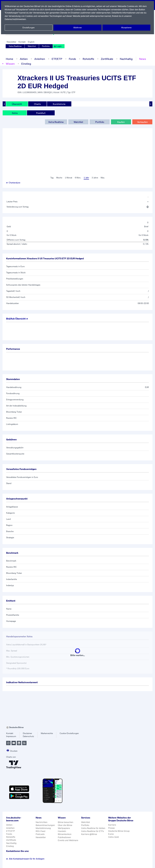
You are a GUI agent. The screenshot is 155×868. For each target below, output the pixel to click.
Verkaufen (142, 122)
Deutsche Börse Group (120, 834)
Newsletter (11, 42)
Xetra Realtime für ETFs (93, 831)
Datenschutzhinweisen (15, 19)
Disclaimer (27, 733)
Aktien (23, 59)
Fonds (72, 59)
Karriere (112, 828)
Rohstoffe (88, 59)
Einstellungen (29, 28)
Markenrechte (47, 733)
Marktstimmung (43, 828)
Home (9, 59)
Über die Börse (65, 825)
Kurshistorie (59, 104)
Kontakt (22, 42)
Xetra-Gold (114, 840)
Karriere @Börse (90, 834)
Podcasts (40, 834)
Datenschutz (28, 736)
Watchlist (32, 46)
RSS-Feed (41, 831)
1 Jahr (86, 178)
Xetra (15, 113)
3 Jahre (95, 178)
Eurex (111, 837)
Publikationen (64, 837)
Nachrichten (41, 822)
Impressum (11, 736)
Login (57, 46)
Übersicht (17, 104)
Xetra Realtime (15, 46)
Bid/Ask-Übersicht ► (18, 319)
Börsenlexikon (65, 834)
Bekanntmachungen (45, 825)
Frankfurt (41, 113)
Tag (51, 178)
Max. (103, 178)
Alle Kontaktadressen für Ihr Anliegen (25, 859)
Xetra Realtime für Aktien (94, 828)
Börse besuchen (66, 822)
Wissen (10, 64)
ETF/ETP (56, 59)
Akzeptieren (126, 28)
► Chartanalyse (13, 183)
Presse (112, 831)
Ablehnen (78, 28)
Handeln (62, 831)
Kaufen (121, 122)
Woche (59, 178)
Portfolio (46, 46)
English (31, 42)
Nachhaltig (125, 59)
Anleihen (39, 59)
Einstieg (26, 64)
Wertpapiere (64, 828)
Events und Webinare (68, 840)
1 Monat (68, 178)
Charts (37, 104)
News (141, 59)
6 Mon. (78, 178)
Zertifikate (106, 59)
